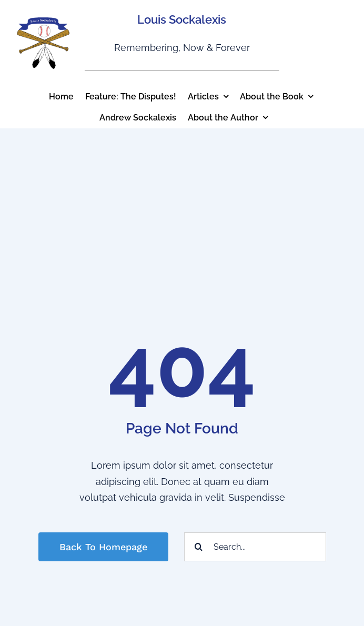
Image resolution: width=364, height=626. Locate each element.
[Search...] (255, 547)
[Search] (199, 547)
